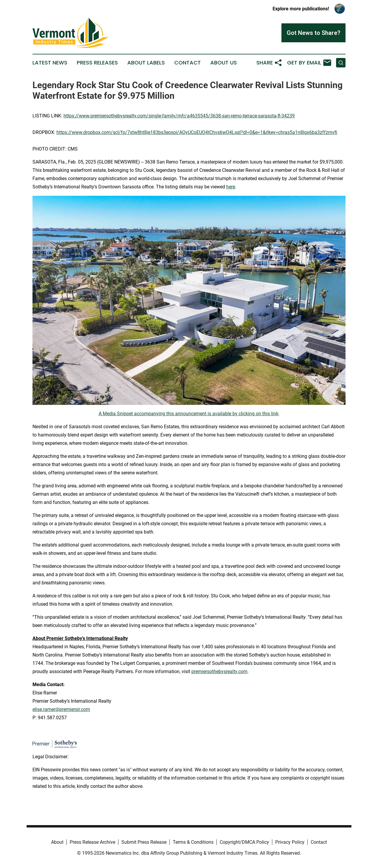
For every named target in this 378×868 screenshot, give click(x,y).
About (57, 842)
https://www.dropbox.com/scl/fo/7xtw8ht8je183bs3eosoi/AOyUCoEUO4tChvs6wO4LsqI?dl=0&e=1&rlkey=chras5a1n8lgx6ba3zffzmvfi (197, 132)
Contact (188, 63)
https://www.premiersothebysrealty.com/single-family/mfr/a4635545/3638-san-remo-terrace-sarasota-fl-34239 (179, 116)
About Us (224, 63)
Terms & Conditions (193, 842)
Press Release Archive (92, 842)
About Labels (146, 63)
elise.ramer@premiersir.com (61, 709)
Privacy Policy (290, 842)
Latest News (50, 63)
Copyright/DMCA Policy (244, 842)
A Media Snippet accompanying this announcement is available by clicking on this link (189, 414)
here (231, 187)
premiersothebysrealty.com (219, 671)
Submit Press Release (144, 842)
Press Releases (97, 63)
